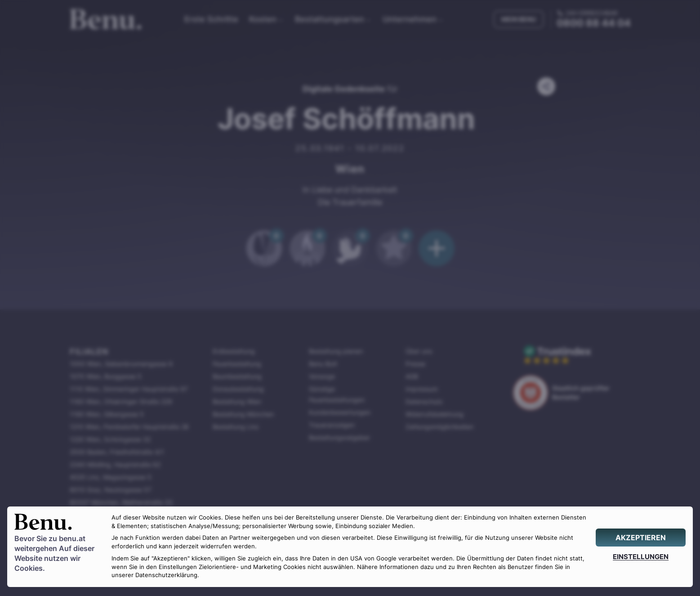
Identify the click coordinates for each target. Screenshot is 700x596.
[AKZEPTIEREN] (641, 538)
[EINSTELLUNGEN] (641, 557)
